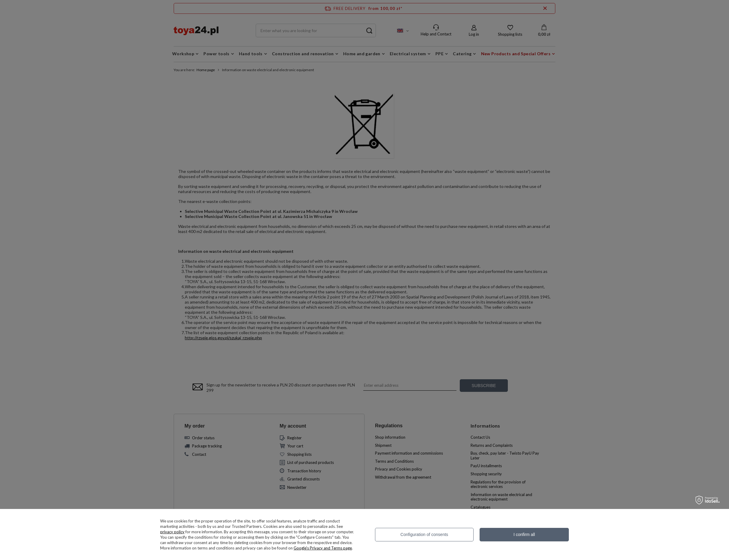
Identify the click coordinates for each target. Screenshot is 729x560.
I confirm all (524, 534)
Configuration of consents (424, 534)
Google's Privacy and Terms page (323, 548)
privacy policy (172, 532)
